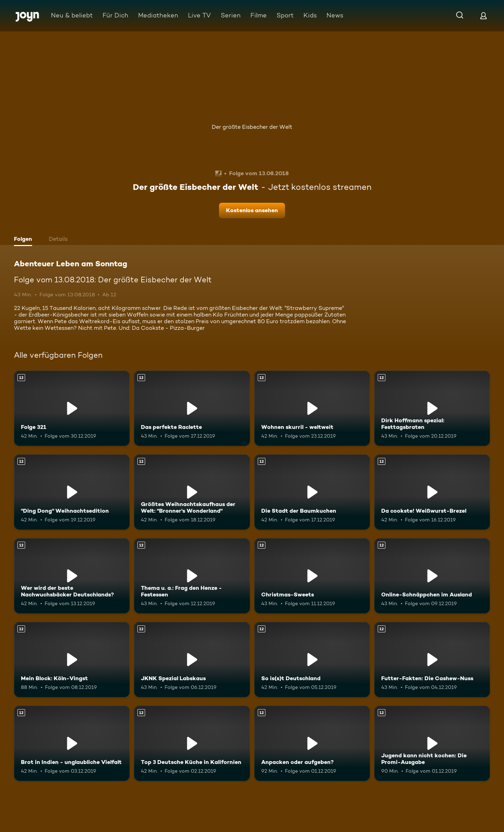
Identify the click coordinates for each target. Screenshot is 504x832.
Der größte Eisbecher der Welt (252, 127)
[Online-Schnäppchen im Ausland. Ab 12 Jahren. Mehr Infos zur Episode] (432, 576)
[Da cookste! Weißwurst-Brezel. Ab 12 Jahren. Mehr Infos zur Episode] (432, 492)
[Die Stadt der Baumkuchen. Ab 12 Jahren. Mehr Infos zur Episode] (312, 492)
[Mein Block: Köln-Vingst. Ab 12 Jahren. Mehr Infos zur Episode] (72, 660)
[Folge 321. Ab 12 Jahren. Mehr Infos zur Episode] (72, 408)
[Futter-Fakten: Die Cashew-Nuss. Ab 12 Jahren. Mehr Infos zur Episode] (432, 660)
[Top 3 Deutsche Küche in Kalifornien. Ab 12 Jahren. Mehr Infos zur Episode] (192, 743)
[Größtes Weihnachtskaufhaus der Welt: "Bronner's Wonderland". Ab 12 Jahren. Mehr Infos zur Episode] (192, 492)
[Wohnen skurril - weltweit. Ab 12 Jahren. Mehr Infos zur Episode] (312, 408)
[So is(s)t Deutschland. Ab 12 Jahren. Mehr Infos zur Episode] (312, 660)
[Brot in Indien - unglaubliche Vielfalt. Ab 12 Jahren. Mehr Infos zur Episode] (72, 743)
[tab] (25, 240)
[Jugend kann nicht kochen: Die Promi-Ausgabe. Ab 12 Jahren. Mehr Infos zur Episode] (432, 743)
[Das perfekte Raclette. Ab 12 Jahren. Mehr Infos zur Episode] (192, 408)
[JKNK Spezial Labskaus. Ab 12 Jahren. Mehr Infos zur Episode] (192, 660)
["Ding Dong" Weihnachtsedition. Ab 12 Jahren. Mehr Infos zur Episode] (72, 492)
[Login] (483, 16)
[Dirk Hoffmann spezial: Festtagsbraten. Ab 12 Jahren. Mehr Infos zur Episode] (432, 408)
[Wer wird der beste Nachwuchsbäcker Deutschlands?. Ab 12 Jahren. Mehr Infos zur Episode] (72, 576)
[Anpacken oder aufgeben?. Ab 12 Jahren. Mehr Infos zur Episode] (312, 743)
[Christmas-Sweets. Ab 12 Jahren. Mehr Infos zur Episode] (312, 576)
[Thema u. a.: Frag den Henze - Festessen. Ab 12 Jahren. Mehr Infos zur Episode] (192, 576)
